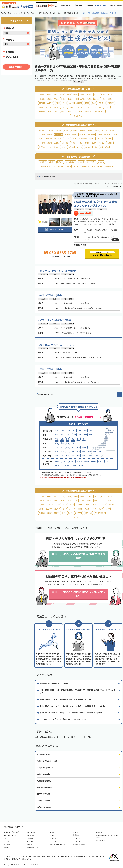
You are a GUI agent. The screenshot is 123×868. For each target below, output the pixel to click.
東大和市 (72, 107)
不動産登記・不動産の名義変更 (92, 166)
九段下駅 (50, 130)
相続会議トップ (66, 5)
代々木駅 (42, 143)
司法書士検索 (101, 5)
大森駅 (91, 139)
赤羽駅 (94, 143)
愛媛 (95, 451)
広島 (57, 451)
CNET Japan (31, 832)
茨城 (80, 435)
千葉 (74, 435)
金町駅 (49, 147)
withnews (7, 844)
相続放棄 (52, 162)
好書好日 (53, 838)
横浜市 (57, 461)
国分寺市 (57, 107)
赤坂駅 (49, 135)
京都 (67, 447)
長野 (67, 439)
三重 (73, 443)
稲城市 (101, 107)
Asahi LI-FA (77, 841)
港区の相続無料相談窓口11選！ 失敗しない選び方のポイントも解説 (63, 737)
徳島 (89, 451)
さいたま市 (66, 465)
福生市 (63, 111)
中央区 (49, 95)
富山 (73, 439)
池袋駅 (73, 143)
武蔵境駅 (88, 147)
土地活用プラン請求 (116, 5)
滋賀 (78, 447)
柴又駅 (56, 147)
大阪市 (64, 461)
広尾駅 (67, 135)
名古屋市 (72, 461)
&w (9, 835)
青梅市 (65, 107)
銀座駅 (90, 130)
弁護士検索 (79, 5)
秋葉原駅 (59, 130)
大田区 (110, 95)
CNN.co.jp (30, 835)
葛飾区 (110, 99)
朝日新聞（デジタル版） (12, 832)
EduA (6, 838)
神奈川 (63, 435)
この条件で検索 (15, 67)
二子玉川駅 (100, 139)
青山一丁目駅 (68, 274)
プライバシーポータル (96, 856)
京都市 (100, 461)
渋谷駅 (49, 143)
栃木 (85, 435)
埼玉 (69, 435)
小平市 (94, 107)
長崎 (67, 456)
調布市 (94, 103)
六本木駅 (42, 135)
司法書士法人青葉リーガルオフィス (56, 345)
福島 (91, 431)
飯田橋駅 (74, 130)
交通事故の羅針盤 (79, 844)
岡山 (62, 451)
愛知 (57, 443)
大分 (78, 456)
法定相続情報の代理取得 (47, 166)
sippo (52, 832)
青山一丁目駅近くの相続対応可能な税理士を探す (79, 594)
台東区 (76, 95)
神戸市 (93, 461)
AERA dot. (30, 841)
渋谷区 (49, 99)
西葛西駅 (71, 147)
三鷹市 (87, 103)
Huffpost (30, 838)
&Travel (14, 835)
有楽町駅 (42, 130)
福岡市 (86, 461)
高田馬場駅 (91, 135)
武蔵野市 (79, 103)
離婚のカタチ (8, 848)
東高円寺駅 (65, 143)
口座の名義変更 (71, 162)
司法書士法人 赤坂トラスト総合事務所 (57, 271)
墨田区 (83, 95)
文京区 (69, 95)
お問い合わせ (26, 859)
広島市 (107, 461)
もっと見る (78, 116)
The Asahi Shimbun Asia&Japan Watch (107, 836)
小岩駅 (63, 147)
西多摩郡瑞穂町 (100, 111)
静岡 (62, 443)
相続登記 (60, 162)
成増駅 (111, 143)
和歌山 (85, 447)
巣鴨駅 (87, 143)
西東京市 (111, 103)
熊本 (73, 456)
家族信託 (101, 162)
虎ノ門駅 (104, 130)
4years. (75, 832)
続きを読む (111, 224)
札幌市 (80, 461)
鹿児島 (90, 456)
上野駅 (100, 135)
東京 (57, 435)
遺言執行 (76, 166)
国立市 (80, 107)
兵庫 (62, 447)
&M (5, 835)
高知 (100, 451)
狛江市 (87, 107)
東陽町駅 (49, 139)
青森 (64, 431)
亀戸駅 (41, 139)
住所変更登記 (109, 166)
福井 (84, 439)
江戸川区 (42, 103)
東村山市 (42, 111)
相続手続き (43, 162)
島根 (78, 451)
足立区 (103, 99)
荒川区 (83, 99)
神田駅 (66, 130)
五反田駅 (67, 139)
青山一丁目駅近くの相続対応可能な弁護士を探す (79, 556)
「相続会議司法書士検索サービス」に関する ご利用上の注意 (62, 472)
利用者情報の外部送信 (79, 856)
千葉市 (81, 465)
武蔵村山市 (88, 111)
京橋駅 (97, 130)
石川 (78, 439)
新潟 (57, 439)
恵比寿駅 (109, 139)
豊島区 (70, 99)
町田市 (58, 103)
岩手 (69, 431)
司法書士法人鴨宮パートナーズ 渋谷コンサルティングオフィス (95, 204)
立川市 (72, 103)
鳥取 (73, 451)
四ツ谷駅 (82, 135)
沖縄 (96, 456)
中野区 (56, 99)
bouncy (29, 844)
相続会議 (76, 835)
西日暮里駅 (102, 143)
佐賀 (62, 456)
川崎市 (74, 465)
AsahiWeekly (100, 840)
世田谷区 (42, 99)
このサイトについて (11, 856)
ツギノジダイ (77, 838)
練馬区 (96, 99)
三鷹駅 (95, 147)
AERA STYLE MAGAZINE (58, 844)
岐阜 (67, 443)
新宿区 (62, 95)
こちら (87, 475)
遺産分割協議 (91, 162)
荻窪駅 (56, 143)
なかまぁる (54, 841)
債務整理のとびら (33, 848)
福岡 (57, 456)
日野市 (108, 107)
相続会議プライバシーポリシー (58, 856)
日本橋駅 (82, 130)
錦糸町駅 (107, 135)
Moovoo (7, 841)
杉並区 (63, 99)
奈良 (73, 447)
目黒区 (103, 95)
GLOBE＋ (53, 835)
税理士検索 (90, 5)
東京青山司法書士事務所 (50, 295)
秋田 (74, 431)
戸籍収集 (81, 162)
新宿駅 (74, 135)
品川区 (96, 95)
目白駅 (80, 143)
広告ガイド (16, 859)
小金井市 (49, 107)
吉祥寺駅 (79, 147)
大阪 (57, 447)
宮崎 (84, 456)
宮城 (80, 431)
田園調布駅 (83, 139)
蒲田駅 (75, 139)
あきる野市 (79, 111)
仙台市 (57, 465)
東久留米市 (102, 103)
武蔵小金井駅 (104, 147)
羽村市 (70, 111)
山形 (85, 431)
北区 (76, 99)
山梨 (62, 439)
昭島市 (56, 111)
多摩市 (41, 107)
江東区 (89, 95)
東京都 (79, 209)
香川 (84, 451)
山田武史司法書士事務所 (50, 369)
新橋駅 (112, 130)
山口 (67, 451)
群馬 (91, 435)
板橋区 (89, 99)
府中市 (65, 103)
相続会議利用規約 (39, 856)
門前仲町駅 (58, 139)
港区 (56, 95)
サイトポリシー (25, 856)
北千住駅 (42, 147)
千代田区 (42, 95)
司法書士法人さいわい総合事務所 (55, 320)
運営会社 (7, 859)
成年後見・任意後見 (64, 166)
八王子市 (50, 103)
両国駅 (115, 135)
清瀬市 (49, 111)
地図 (115, 240)
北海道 (57, 431)
